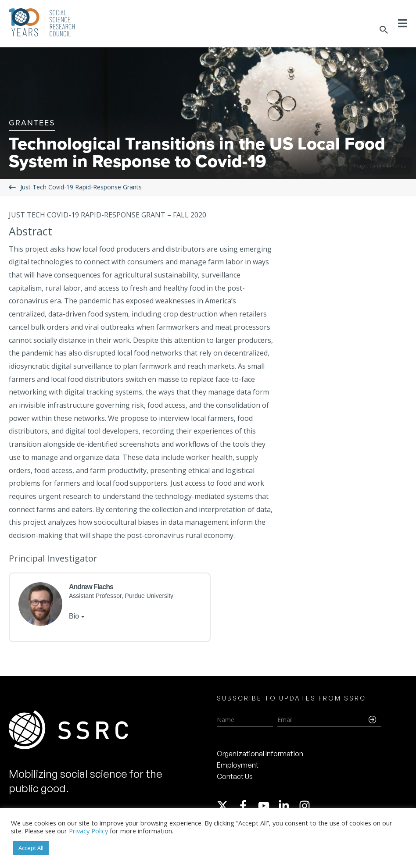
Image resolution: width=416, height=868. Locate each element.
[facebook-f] (247, 806)
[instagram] (306, 806)
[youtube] (268, 806)
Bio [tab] (74, 616)
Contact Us (235, 776)
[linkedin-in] (288, 806)
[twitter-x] (226, 806)
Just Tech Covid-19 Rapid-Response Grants (81, 187)
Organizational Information (260, 754)
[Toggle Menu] (403, 23)
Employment (238, 765)
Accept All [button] (31, 848)
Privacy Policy (88, 831)
